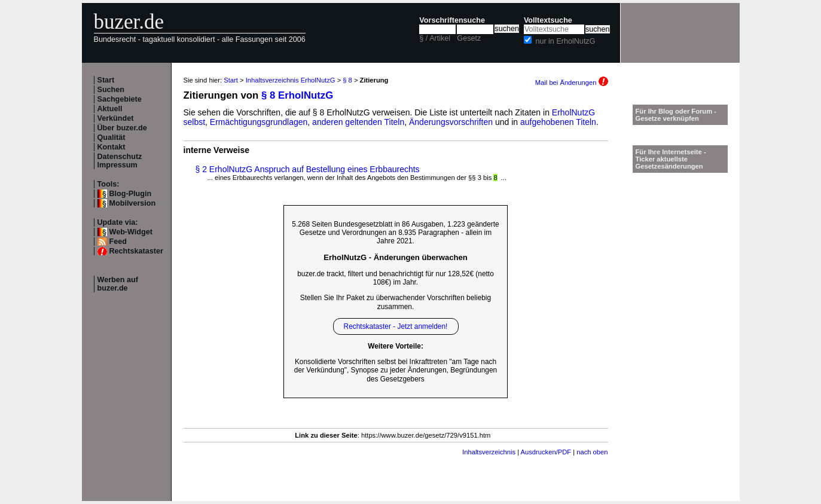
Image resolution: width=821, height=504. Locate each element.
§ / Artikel (435, 38)
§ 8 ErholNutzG (297, 95)
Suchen (111, 90)
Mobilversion (133, 203)
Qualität (112, 138)
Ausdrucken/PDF (546, 452)
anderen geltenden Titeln (358, 122)
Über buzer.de (122, 128)
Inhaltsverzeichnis (489, 452)
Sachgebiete (120, 99)
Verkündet (116, 118)
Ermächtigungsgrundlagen (259, 122)
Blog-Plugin (131, 194)
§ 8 (347, 80)
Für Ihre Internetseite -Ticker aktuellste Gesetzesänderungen (671, 159)
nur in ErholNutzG (565, 41)
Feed (118, 242)
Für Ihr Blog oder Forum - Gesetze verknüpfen (676, 115)
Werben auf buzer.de (118, 284)
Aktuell (110, 109)
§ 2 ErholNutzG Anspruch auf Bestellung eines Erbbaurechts (308, 169)
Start (106, 80)
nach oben (592, 452)
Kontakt (112, 147)
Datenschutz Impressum (120, 161)
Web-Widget (131, 232)
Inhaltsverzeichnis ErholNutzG (291, 80)
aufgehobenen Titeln (558, 122)
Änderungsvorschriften (451, 122)
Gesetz (469, 38)
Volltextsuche (548, 20)
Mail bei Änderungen (572, 83)
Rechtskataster (136, 251)
